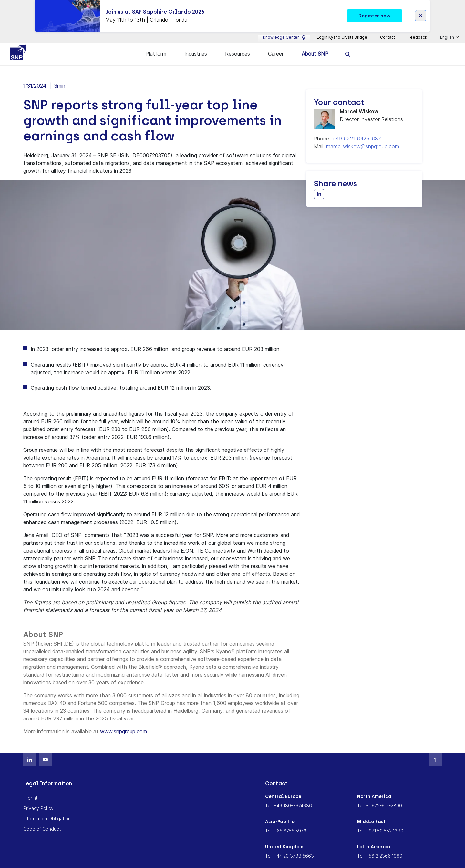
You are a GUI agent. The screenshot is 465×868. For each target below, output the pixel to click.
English (448, 29)
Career (276, 46)
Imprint (30, 790)
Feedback (418, 29)
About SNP (315, 46)
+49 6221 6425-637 (356, 131)
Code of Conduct (42, 821)
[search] (348, 46)
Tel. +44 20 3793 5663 (289, 848)
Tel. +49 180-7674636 (289, 798)
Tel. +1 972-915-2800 (380, 798)
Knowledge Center (284, 29)
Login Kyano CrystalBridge (342, 29)
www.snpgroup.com (124, 724)
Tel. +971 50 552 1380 (380, 823)
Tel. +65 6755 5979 (286, 823)
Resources (238, 46)
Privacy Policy (38, 800)
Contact (387, 29)
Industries (196, 46)
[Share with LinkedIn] (319, 186)
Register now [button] (375, 7)
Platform (156, 46)
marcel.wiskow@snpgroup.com (363, 139)
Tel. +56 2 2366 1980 (380, 848)
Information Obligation (47, 811)
